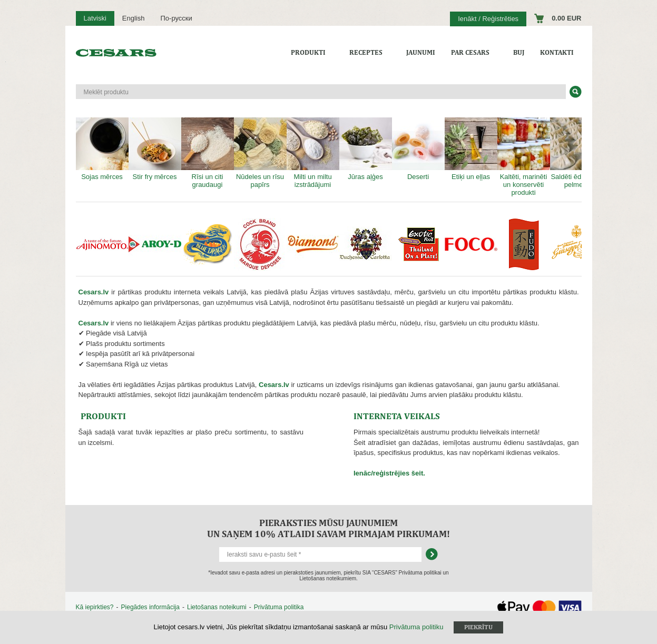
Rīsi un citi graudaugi (208, 153)
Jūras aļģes (366, 149)
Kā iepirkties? (95, 607)
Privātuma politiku (416, 627)
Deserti (418, 149)
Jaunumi (421, 52)
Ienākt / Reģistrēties (488, 19)
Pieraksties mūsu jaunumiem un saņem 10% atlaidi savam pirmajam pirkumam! (328, 528)
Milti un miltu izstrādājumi (313, 153)
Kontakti (557, 52)
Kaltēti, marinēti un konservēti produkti (524, 157)
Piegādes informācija (150, 607)
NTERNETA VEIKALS (397, 416)
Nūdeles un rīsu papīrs (260, 153)
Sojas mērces (102, 149)
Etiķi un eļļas (471, 149)
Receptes (366, 52)
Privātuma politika (279, 607)
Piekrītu (478, 627)
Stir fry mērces (155, 149)
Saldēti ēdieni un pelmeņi (576, 153)
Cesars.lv (94, 292)
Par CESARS (470, 52)
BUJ (519, 52)
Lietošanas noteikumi (217, 607)
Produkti (308, 52)
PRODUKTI (103, 416)
